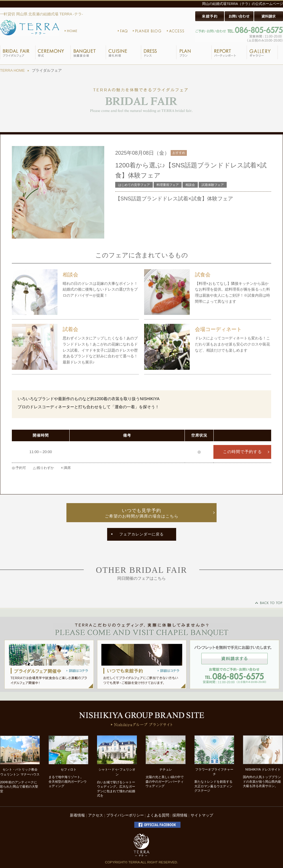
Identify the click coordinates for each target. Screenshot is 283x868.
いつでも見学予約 (141, 513)
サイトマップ (202, 815)
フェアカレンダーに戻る (141, 534)
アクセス (96, 815)
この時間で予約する (242, 452)
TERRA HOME (12, 70)
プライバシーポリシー (125, 815)
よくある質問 (158, 815)
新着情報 (77, 815)
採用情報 (180, 815)
